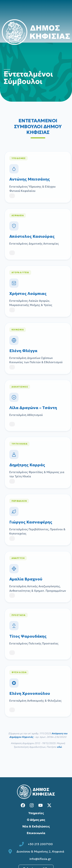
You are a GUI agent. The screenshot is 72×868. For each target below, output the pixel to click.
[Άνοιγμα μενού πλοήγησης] (7, 71)
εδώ (59, 747)
